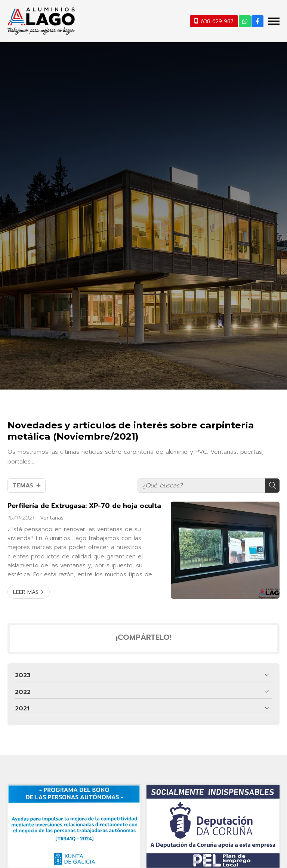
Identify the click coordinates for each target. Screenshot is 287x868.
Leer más (26, 592)
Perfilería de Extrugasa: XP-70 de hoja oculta (84, 506)
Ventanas (52, 518)
